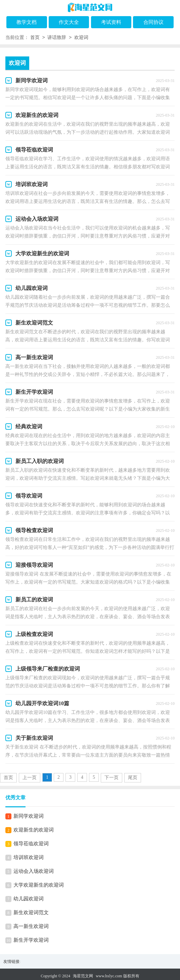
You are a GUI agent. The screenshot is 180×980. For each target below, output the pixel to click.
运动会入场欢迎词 (34, 871)
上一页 (30, 778)
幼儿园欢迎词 (29, 899)
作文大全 (69, 22)
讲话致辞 (57, 38)
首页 (35, 38)
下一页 (111, 778)
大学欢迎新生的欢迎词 (39, 885)
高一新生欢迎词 (31, 926)
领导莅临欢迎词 (31, 844)
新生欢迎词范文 (31, 912)
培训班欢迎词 (29, 857)
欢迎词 (81, 38)
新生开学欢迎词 (31, 940)
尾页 (133, 778)
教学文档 (27, 22)
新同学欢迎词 (29, 816)
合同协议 (153, 22)
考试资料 (111, 22)
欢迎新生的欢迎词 (34, 830)
